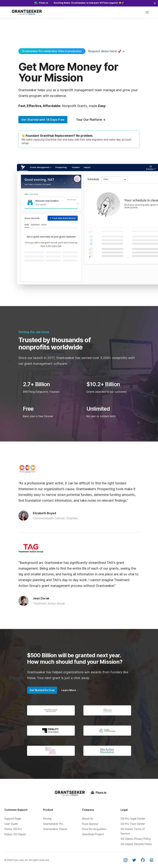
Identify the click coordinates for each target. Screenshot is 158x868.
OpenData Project (93, 834)
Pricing (47, 819)
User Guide (11, 824)
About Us (87, 819)
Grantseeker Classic (55, 829)
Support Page (13, 819)
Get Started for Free (42, 690)
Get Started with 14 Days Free (43, 120)
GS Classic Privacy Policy (136, 839)
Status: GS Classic (15, 834)
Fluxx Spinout (90, 824)
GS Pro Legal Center (133, 819)
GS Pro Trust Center (133, 824)
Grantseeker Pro (53, 824)
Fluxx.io (99, 793)
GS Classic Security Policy (136, 844)
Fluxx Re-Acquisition (94, 829)
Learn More (70, 690)
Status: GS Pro (13, 829)
